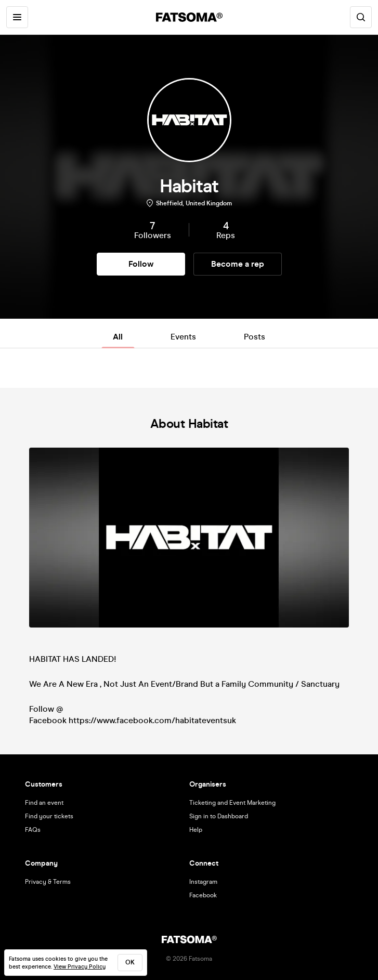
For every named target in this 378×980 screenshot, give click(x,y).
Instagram (203, 882)
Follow (141, 264)
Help (196, 830)
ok (130, 962)
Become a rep (238, 264)
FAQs (33, 830)
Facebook (203, 895)
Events (183, 337)
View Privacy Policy (80, 967)
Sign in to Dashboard (219, 816)
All (118, 337)
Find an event (44, 803)
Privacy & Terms (48, 882)
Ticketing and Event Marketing (232, 803)
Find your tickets (49, 816)
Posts (255, 337)
